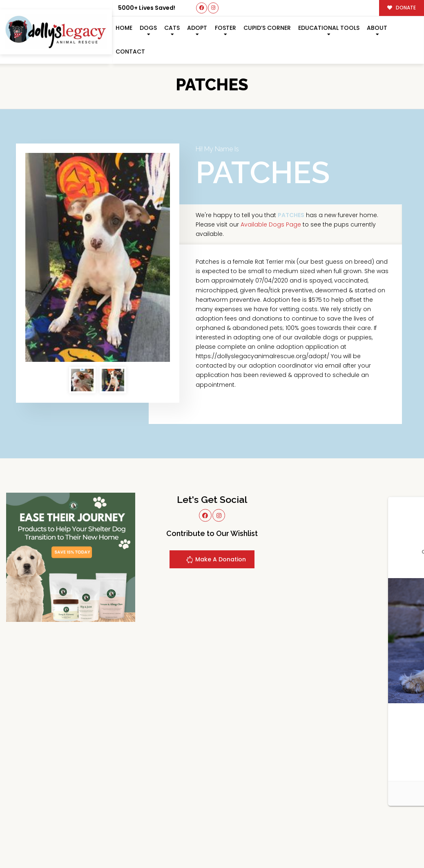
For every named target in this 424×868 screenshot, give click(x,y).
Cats (172, 28)
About (377, 28)
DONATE (402, 8)
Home (124, 28)
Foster (225, 28)
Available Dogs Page (271, 224)
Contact (130, 52)
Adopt (197, 28)
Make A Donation (216, 561)
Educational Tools (329, 28)
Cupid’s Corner (267, 28)
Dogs (148, 28)
